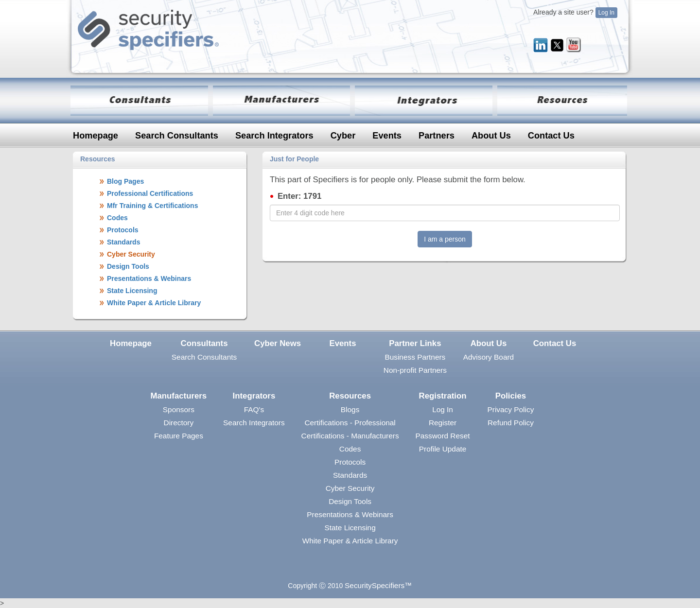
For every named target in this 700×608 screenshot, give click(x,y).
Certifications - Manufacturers (350, 436)
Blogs (350, 409)
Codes (350, 449)
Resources (350, 396)
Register (443, 423)
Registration (443, 396)
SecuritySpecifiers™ (378, 585)
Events (387, 136)
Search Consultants (177, 136)
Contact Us (551, 136)
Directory (179, 423)
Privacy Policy (511, 409)
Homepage (96, 136)
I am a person (445, 239)
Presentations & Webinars (350, 514)
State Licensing (350, 528)
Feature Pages (179, 436)
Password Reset (443, 436)
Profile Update (443, 449)
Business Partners (415, 357)
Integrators (254, 396)
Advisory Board (489, 357)
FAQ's (254, 409)
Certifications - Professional (350, 423)
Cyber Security (350, 488)
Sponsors (179, 409)
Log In (606, 13)
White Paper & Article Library (350, 541)
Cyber (343, 136)
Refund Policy (511, 423)
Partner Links (415, 343)
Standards (350, 475)
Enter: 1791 (299, 196)
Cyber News (278, 343)
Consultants (204, 343)
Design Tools (350, 501)
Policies (511, 396)
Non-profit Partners (415, 370)
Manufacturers (179, 396)
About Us (491, 136)
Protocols (350, 462)
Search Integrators (274, 136)
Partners (437, 136)
